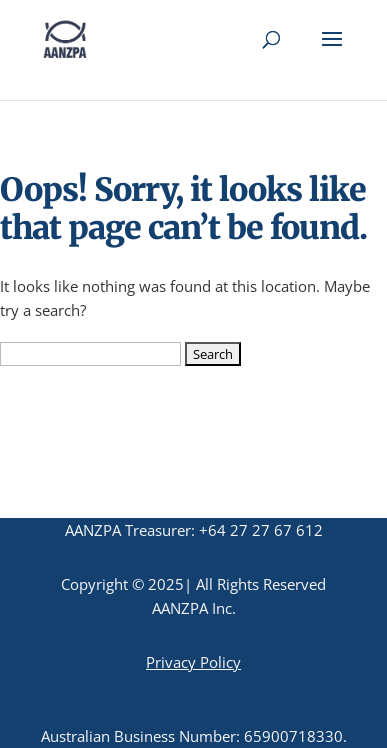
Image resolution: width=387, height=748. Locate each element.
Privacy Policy (193, 662)
